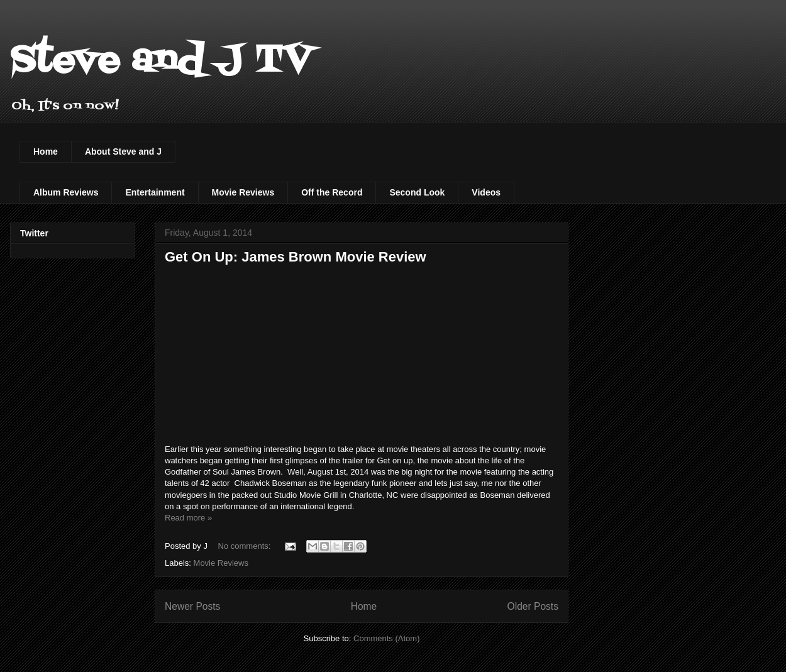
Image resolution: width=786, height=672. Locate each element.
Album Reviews (66, 192)
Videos (486, 192)
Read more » (188, 518)
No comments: (246, 546)
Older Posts (533, 606)
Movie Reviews (243, 192)
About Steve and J (123, 151)
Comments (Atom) (386, 638)
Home (46, 151)
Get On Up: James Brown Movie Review (296, 257)
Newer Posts (192, 606)
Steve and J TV (161, 61)
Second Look (417, 192)
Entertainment (155, 192)
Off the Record (332, 192)
